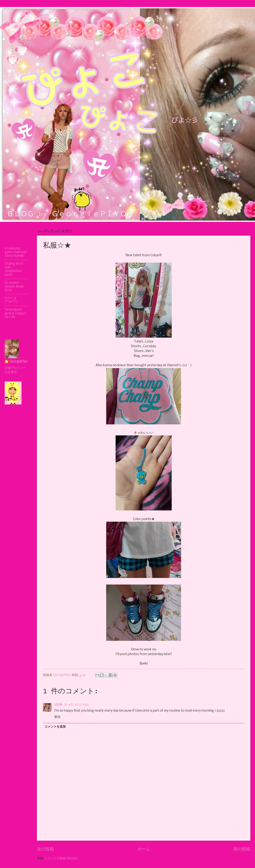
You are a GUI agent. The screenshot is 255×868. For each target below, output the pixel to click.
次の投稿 (45, 849)
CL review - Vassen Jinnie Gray (14, 287)
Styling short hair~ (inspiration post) (14, 269)
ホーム (144, 849)
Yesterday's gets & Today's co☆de (15, 313)
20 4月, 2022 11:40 (76, 705)
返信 (57, 717)
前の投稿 (242, 849)
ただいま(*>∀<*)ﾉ (11, 300)
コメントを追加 (55, 727)
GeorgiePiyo (18, 362)
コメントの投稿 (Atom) (61, 859)
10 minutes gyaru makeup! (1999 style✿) (16, 252)
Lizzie (58, 705)
